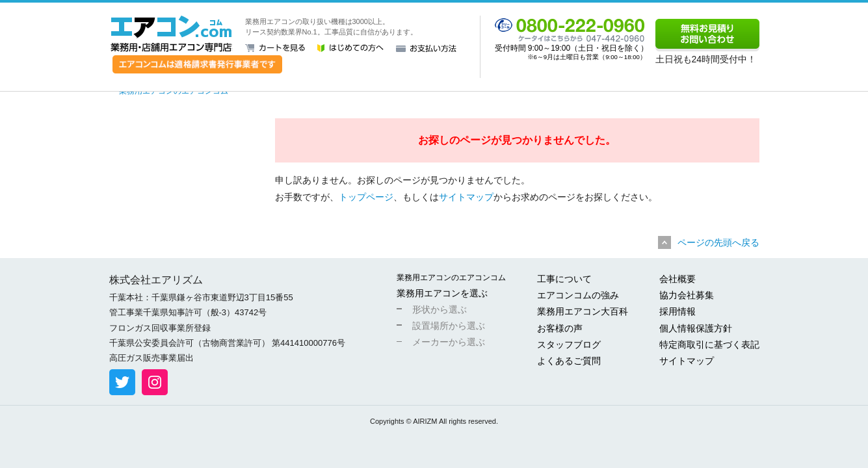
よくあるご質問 (569, 361)
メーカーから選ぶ (449, 342)
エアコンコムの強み (578, 295)
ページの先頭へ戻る (718, 242)
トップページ (366, 197)
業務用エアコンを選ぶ (442, 293)
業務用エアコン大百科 (583, 311)
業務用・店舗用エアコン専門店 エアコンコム (171, 34)
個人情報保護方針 (696, 328)
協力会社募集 (687, 295)
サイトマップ (466, 197)
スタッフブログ (569, 344)
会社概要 (677, 279)
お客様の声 (560, 328)
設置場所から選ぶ (449, 326)
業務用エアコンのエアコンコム (451, 278)
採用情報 (677, 311)
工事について (564, 279)
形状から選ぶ (440, 309)
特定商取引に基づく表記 (709, 344)
